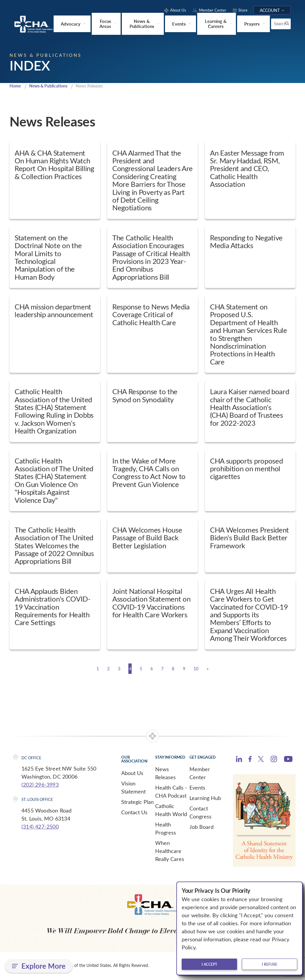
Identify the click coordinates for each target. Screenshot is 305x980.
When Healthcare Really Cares (170, 851)
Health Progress (166, 829)
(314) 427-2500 (40, 827)
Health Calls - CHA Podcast (171, 792)
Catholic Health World (171, 810)
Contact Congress (200, 813)
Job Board (201, 827)
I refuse (270, 964)
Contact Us (134, 813)
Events (197, 788)
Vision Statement (133, 788)
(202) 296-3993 (40, 785)
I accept (209, 964)
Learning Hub (205, 798)
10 (218, 669)
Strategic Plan (137, 802)
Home (16, 86)
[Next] (236, 669)
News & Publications (51, 86)
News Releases (165, 773)
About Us (132, 773)
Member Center (200, 773)
